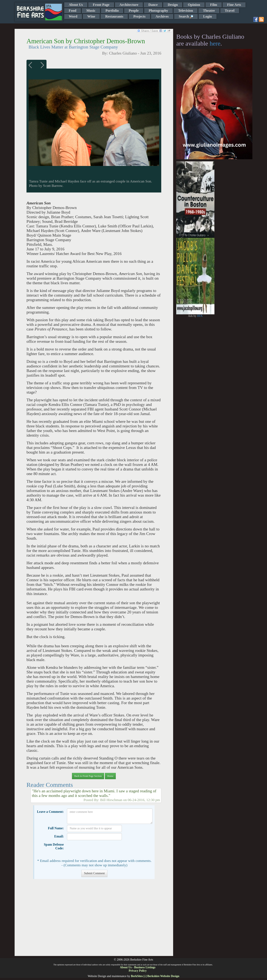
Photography (158, 11)
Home (110, 776)
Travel (230, 11)
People (134, 11)
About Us (76, 5)
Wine (91, 16)
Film (214, 5)
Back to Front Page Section (88, 776)
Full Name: (56, 828)
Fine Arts (234, 5)
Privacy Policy (138, 971)
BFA (200, 316)
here (215, 43)
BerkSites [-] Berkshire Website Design (155, 976)
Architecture (129, 5)
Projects (139, 16)
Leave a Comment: (50, 812)
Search (186, 16)
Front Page (101, 5)
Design (173, 5)
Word (73, 16)
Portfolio (112, 11)
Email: (59, 836)
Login (208, 16)
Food (73, 11)
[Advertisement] (94, 920)
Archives (162, 16)
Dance (153, 5)
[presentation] (99, 849)
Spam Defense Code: (54, 846)
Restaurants (114, 16)
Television (186, 11)
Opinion (194, 5)
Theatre (209, 11)
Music (91, 11)
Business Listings (145, 967)
